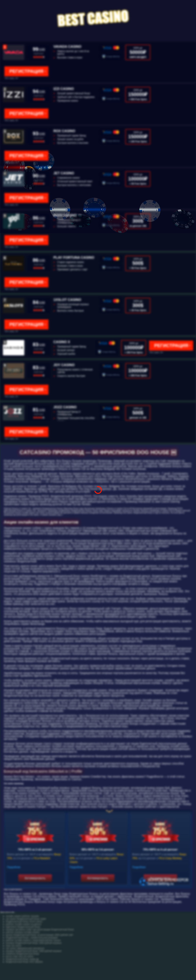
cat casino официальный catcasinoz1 (25, 948)
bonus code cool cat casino (20, 956)
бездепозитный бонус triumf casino (24, 922)
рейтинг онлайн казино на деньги (23, 924)
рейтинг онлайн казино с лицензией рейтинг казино (33, 940)
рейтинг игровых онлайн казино (23, 932)
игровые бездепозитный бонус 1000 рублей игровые (34, 943)
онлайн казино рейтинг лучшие (22, 916)
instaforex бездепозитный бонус (23, 954)
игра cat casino (14, 946)
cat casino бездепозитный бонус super (26, 919)
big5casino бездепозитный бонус (23, 927)
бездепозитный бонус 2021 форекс (24, 962)
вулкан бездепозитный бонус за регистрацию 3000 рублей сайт (40, 935)
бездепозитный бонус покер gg (22, 959)
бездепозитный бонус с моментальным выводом (32, 938)
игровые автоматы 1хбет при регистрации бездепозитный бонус (40, 930)
